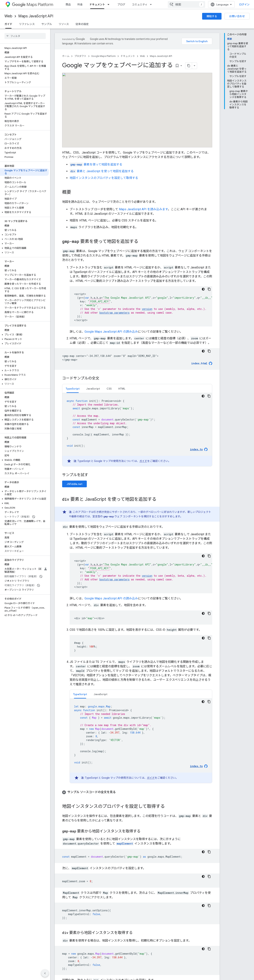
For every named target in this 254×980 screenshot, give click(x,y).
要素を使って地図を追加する (96, 164)
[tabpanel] (137, 430)
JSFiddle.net (74, 484)
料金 (80, 4)
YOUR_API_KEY (99, 301)
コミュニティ (140, 4)
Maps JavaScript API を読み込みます (143, 209)
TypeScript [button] (73, 389)
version (147, 309)
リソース (64, 24)
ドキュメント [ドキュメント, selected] (97, 4)
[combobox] (186, 4)
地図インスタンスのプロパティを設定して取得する (104, 178)
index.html (199, 363)
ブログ (121, 4)
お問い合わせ (237, 16)
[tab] (73, 389)
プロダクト (80, 56)
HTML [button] (122, 389)
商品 (68, 4)
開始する (212, 16)
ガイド (143, 461)
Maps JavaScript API (36, 16)
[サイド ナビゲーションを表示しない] (45, 973)
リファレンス (27, 24)
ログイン (244, 4)
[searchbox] (25, 36)
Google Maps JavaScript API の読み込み (111, 332)
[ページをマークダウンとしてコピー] (189, 66)
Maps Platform (33, 5)
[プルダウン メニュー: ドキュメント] (110, 4)
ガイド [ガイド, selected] (8, 24)
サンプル (47, 24)
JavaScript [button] (93, 389)
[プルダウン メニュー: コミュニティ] (152, 4)
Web (8, 16)
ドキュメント (128, 56)
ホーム (66, 56)
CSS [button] (109, 389)
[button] (24, 212)
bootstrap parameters (114, 313)
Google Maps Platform (103, 56)
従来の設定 (82, 24)
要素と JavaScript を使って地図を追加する (102, 171)
